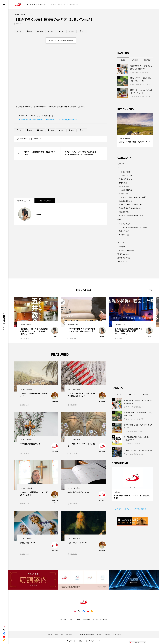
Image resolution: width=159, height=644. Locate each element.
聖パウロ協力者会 (124, 258)
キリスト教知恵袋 (126, 190)
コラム (120, 167)
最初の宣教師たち (126, 201)
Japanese (134, 642)
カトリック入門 (125, 224)
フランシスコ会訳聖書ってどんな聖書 (133, 227)
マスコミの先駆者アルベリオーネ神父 (133, 197)
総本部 (99, 634)
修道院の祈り (144, 72)
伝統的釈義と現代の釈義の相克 (130, 208)
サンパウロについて (52, 634)
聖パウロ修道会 (123, 254)
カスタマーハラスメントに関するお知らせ (131, 509)
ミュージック (124, 238)
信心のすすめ (124, 212)
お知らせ (121, 164)
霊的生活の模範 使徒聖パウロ (130, 205)
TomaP (26, 139)
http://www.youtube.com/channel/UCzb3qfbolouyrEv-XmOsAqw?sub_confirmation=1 (48, 120)
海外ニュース (139, 454)
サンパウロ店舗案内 (126, 250)
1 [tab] (133, 133)
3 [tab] (137, 133)
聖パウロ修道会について (69, 634)
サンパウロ (121, 242)
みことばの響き (145, 84)
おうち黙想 (123, 183)
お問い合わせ (117, 634)
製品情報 (122, 247)
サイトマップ (122, 261)
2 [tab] (135, 133)
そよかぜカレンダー (126, 179)
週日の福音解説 (125, 186)
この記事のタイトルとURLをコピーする (61, 40)
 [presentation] (151, 290)
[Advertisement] (61, 179)
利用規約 (107, 634)
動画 (119, 219)
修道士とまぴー (38, 139)
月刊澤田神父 (124, 235)
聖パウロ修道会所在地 (87, 634)
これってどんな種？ (126, 175)
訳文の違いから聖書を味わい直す (131, 215)
